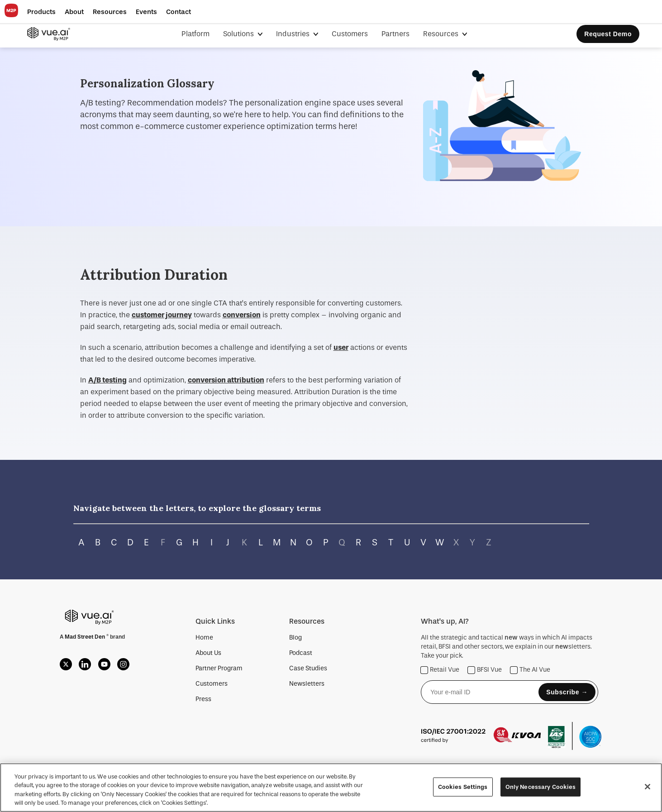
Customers (350, 34)
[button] (41, 12)
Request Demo (608, 34)
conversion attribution (226, 380)
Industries (294, 34)
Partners (395, 34)
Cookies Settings (463, 787)
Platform (195, 34)
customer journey (162, 315)
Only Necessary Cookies (541, 787)
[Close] (648, 787)
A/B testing (107, 380)
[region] (331, 788)
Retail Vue (440, 670)
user (341, 347)
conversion (242, 315)
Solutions (239, 34)
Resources (442, 34)
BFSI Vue (485, 670)
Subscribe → (567, 692)
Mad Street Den (86, 637)
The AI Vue (530, 670)
